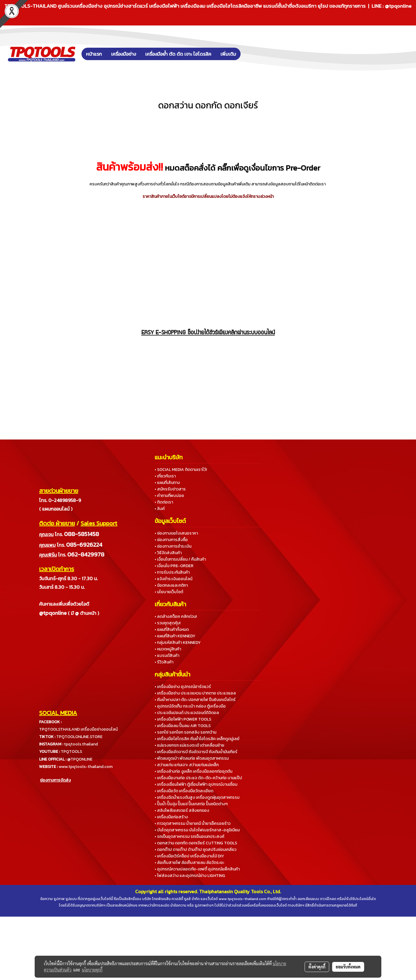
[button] (249, 54)
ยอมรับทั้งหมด (348, 967)
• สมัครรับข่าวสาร (170, 489)
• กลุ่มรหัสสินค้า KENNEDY (178, 643)
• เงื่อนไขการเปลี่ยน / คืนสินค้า (180, 559)
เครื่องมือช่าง (124, 54)
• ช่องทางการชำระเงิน (173, 546)
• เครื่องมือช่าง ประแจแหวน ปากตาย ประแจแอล (195, 693)
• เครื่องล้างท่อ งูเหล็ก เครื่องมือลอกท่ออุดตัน (193, 771)
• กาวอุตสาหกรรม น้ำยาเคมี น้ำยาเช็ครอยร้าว (193, 823)
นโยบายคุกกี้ (92, 970)
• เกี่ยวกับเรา (165, 476)
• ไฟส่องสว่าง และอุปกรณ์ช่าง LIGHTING (190, 876)
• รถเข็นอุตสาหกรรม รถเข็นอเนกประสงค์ (189, 837)
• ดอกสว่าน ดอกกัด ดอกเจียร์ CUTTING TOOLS (196, 843)
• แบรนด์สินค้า (167, 656)
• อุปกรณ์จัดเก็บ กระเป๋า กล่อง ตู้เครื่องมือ (190, 706)
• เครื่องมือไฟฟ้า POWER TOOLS (183, 719)
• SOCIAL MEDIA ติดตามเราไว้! (181, 470)
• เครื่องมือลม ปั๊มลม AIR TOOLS (183, 726)
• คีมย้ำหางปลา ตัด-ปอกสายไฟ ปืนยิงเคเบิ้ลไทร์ (195, 700)
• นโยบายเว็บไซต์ (169, 592)
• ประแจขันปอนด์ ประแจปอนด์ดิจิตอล (187, 713)
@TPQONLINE (80, 759)
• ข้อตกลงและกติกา (171, 585)
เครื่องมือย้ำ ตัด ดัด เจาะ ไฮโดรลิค (178, 54)
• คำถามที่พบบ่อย (169, 496)
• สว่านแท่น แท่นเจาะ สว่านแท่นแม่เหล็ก (187, 765)
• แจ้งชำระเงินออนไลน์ (173, 579)
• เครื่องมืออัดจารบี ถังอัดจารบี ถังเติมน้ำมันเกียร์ (196, 752)
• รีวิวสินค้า (164, 662)
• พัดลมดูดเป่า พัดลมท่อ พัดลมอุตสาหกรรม (192, 758)
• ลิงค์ (160, 509)
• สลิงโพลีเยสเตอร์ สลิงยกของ (182, 810)
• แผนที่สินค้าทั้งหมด (172, 629)
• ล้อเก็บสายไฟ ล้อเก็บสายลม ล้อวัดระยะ (189, 863)
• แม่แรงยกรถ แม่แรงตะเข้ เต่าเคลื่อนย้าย (189, 745)
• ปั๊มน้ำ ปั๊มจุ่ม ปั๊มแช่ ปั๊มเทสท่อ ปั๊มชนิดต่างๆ (191, 804)
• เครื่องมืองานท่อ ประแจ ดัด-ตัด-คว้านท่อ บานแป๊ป (198, 778)
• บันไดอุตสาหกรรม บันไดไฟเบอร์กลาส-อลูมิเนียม (197, 830)
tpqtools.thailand (81, 744)
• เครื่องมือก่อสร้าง (171, 817)
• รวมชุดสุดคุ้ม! (168, 623)
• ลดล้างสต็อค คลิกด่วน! (176, 616)
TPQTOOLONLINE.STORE (79, 737)
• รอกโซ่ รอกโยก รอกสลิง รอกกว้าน (185, 732)
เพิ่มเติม (228, 54)
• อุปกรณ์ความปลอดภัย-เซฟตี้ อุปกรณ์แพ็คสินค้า (197, 869)
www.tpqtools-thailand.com (86, 767)
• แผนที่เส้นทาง (167, 483)
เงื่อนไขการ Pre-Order (284, 168)
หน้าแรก (94, 54)
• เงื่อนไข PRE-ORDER (174, 566)
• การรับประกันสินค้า (172, 572)
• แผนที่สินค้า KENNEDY (175, 636)
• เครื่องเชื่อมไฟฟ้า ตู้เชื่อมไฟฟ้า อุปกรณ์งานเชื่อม (196, 784)
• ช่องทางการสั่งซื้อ (171, 540)
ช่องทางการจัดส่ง (55, 780)
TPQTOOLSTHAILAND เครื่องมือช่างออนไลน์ (78, 729)
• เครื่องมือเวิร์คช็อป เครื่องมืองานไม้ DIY (189, 856)
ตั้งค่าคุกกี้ (317, 967)
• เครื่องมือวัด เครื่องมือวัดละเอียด (184, 791)
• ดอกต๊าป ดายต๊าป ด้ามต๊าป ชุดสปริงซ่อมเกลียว (196, 850)
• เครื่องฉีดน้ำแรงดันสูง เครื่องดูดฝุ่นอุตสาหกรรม (197, 797)
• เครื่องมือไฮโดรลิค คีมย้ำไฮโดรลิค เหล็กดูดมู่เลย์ (197, 739)
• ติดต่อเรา (164, 502)
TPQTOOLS (71, 752)
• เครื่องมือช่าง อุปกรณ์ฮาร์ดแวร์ (183, 687)
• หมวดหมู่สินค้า (168, 649)
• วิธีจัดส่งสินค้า (168, 553)
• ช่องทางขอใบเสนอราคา (176, 533)
